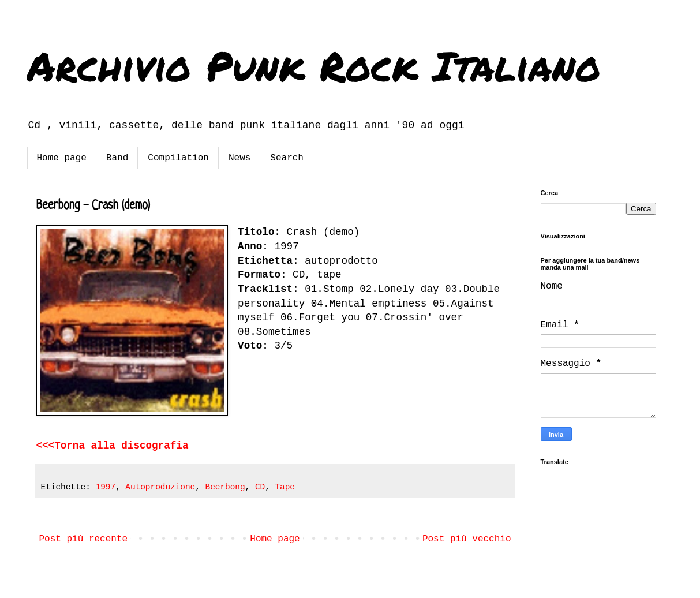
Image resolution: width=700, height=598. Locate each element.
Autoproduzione (160, 487)
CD (260, 487)
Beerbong (225, 487)
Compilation (178, 158)
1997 (106, 487)
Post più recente (84, 539)
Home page (62, 158)
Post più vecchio (467, 539)
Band (117, 158)
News (239, 158)
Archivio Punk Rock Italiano (314, 65)
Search (287, 158)
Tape (285, 487)
